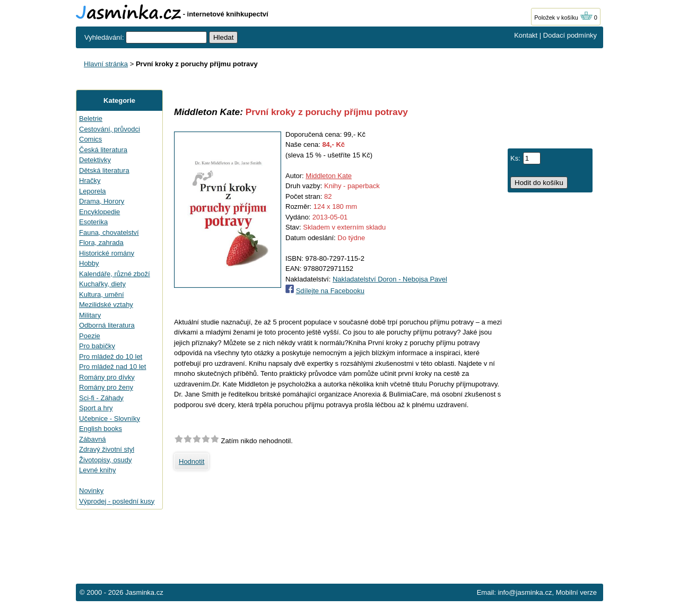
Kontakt (526, 35)
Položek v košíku (563, 17)
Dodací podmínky (570, 35)
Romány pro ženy (106, 387)
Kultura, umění (102, 294)
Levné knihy (97, 470)
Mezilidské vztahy (106, 305)
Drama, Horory (102, 201)
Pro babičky (97, 346)
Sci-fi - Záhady (101, 398)
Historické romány (107, 253)
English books (101, 429)
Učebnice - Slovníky (110, 419)
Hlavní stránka (106, 64)
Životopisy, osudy (105, 460)
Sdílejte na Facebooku (330, 291)
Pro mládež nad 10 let (112, 367)
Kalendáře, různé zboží (115, 274)
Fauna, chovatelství (109, 232)
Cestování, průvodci (110, 129)
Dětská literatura (104, 170)
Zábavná (93, 439)
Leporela (93, 191)
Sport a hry (96, 408)
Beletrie (91, 118)
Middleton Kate (329, 176)
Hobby (89, 263)
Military (90, 315)
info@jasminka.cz (525, 592)
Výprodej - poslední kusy (117, 501)
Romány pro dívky (107, 377)
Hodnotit (191, 461)
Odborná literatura (107, 325)
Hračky (90, 181)
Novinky (91, 491)
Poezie (90, 336)
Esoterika (93, 222)
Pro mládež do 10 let (111, 357)
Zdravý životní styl (107, 449)
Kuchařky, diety (102, 284)
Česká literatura (103, 150)
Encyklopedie (99, 212)
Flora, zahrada (101, 243)
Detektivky (95, 160)
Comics (90, 139)
